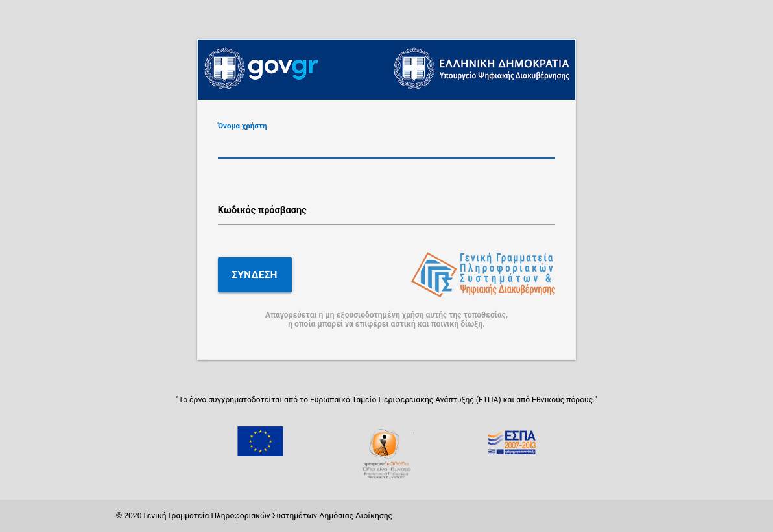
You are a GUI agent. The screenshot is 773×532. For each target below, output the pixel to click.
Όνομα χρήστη (243, 126)
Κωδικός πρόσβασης (262, 210)
